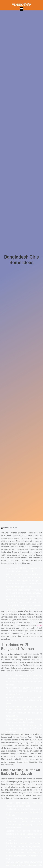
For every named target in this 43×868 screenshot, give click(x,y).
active (39, 625)
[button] (21, 9)
